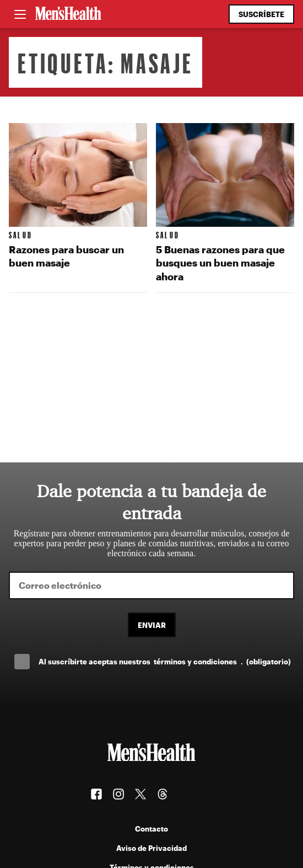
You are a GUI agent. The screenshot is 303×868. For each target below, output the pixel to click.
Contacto (151, 829)
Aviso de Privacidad (151, 848)
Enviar (152, 625)
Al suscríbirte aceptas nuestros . (165, 661)
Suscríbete (261, 14)
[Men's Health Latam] (68, 14)
